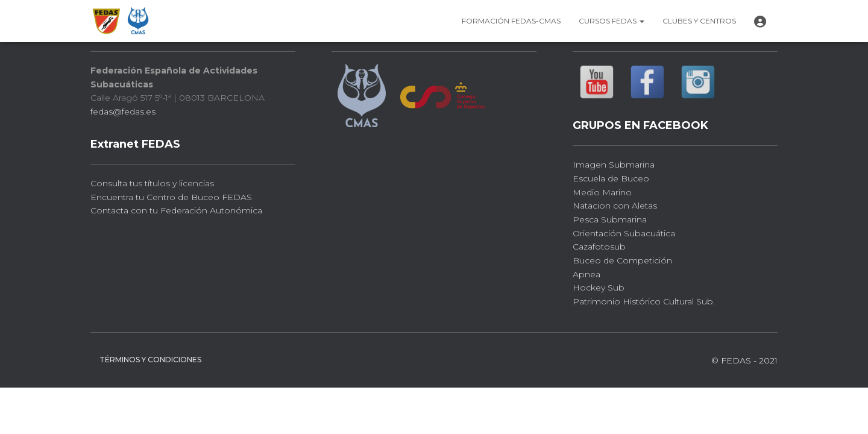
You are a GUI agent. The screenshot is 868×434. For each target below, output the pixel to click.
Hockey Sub (599, 288)
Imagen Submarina (614, 165)
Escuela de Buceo (611, 178)
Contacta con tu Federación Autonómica (176, 210)
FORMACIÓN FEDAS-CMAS (511, 21)
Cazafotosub (599, 247)
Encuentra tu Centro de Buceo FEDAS (171, 197)
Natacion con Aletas (615, 206)
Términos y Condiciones (150, 360)
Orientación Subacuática (624, 233)
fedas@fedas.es (123, 112)
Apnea (587, 274)
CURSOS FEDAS (612, 21)
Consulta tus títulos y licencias (152, 183)
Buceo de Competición (622, 260)
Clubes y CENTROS (699, 21)
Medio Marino (602, 192)
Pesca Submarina (610, 219)
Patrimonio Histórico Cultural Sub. (644, 301)
